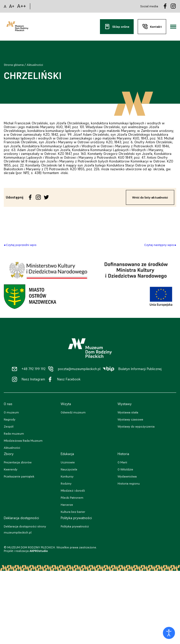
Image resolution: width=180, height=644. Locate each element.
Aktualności (35, 65)
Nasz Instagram (33, 379)
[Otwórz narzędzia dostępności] (169, 633)
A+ (12, 6)
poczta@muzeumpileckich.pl (79, 369)
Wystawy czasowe (130, 419)
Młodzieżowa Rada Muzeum (23, 441)
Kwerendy (11, 469)
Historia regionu (129, 483)
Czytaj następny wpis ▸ (160, 245)
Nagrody (10, 419)
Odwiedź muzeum (73, 412)
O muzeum (11, 412)
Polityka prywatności (75, 526)
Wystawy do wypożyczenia (136, 426)
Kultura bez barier (73, 512)
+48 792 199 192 (34, 369)
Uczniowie (68, 462)
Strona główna (14, 65)
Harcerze (67, 505)
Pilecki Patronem (72, 498)
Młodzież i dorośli (73, 491)
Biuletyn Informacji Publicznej (140, 369)
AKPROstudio (39, 551)
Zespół (9, 426)
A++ (22, 6)
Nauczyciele (69, 469)
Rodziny (66, 483)
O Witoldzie (125, 469)
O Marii (122, 462)
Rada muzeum (14, 433)
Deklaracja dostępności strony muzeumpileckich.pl (25, 529)
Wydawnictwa (127, 476)
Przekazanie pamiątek (19, 476)
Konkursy (67, 476)
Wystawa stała (128, 412)
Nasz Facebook (69, 379)
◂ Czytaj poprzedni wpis (20, 245)
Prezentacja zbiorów (18, 462)
